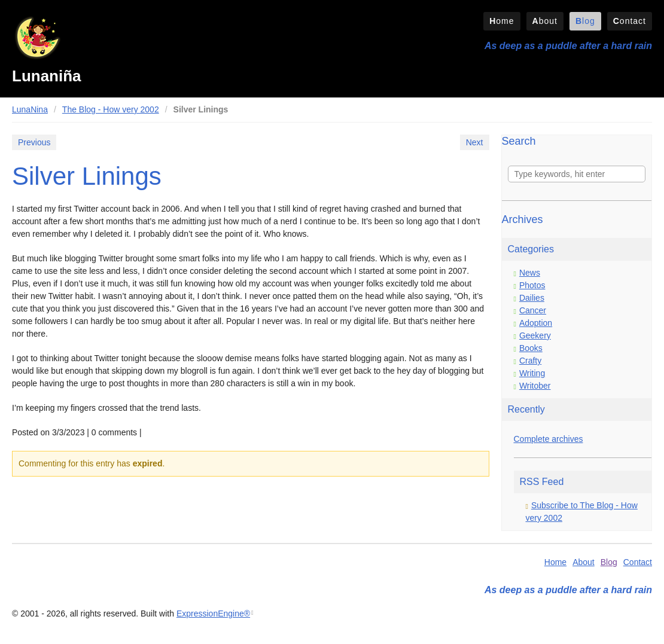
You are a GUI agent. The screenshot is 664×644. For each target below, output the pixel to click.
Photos (532, 285)
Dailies (532, 298)
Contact (630, 21)
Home (502, 21)
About (545, 21)
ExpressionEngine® (213, 614)
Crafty (530, 361)
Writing (532, 373)
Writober (535, 386)
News (530, 273)
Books (531, 348)
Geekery (535, 335)
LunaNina (30, 109)
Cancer (533, 310)
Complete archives (549, 439)
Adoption (536, 323)
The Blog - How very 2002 (111, 109)
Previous (34, 142)
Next (475, 142)
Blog (585, 21)
